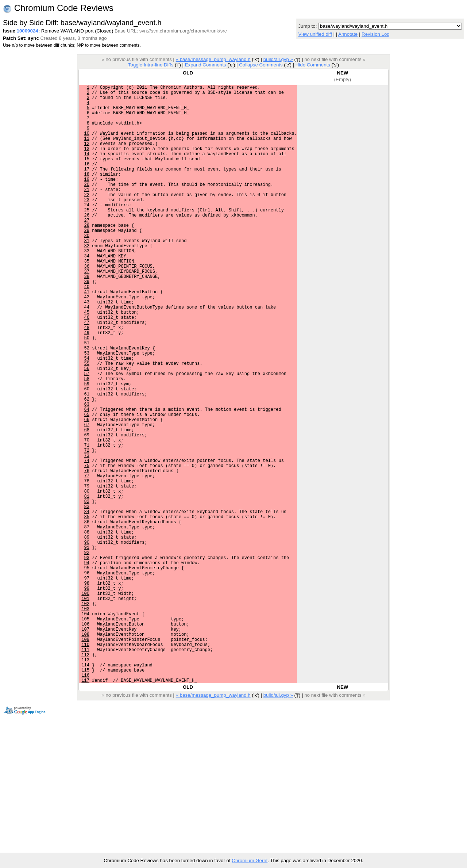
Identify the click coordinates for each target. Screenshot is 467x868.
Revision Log (376, 34)
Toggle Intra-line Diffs (151, 65)
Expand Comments (206, 65)
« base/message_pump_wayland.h (213, 59)
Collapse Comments (261, 65)
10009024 (28, 31)
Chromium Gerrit (250, 861)
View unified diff (315, 34)
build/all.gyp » (278, 59)
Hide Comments (313, 65)
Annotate (348, 34)
